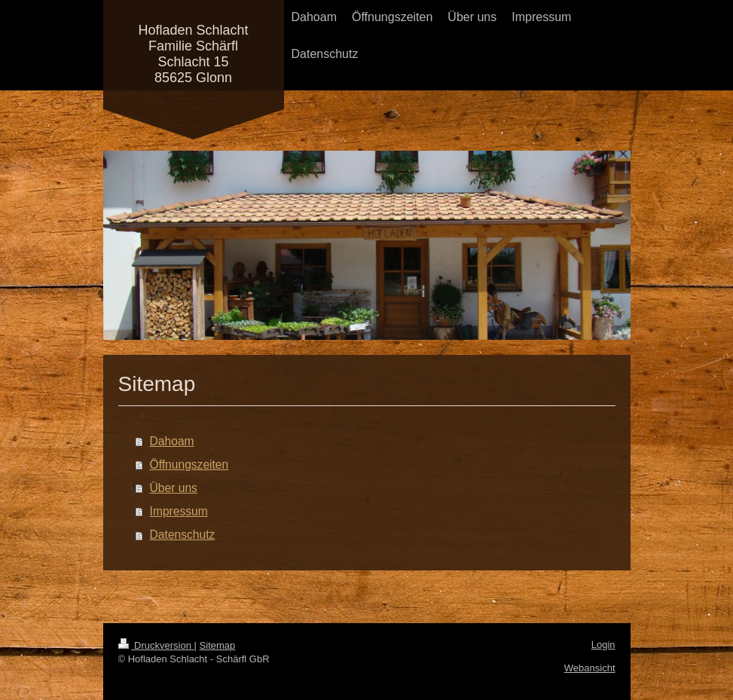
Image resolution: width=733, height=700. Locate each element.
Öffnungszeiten (189, 465)
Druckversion (156, 645)
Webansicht (590, 668)
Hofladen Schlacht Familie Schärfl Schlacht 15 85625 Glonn (193, 54)
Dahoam (172, 441)
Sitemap (218, 645)
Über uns (174, 488)
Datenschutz (183, 535)
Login (603, 645)
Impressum (179, 511)
